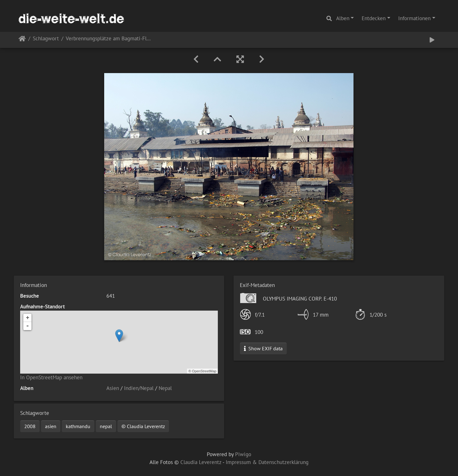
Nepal (165, 388)
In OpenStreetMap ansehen (51, 377)
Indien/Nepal (139, 388)
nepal (106, 426)
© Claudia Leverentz (143, 426)
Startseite (22, 40)
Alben (343, 18)
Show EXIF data (263, 348)
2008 (30, 426)
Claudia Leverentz (201, 462)
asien (51, 426)
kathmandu (78, 426)
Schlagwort (46, 39)
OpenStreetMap (204, 371)
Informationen (414, 18)
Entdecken (374, 18)
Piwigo (243, 454)
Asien (113, 388)
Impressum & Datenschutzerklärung (267, 462)
